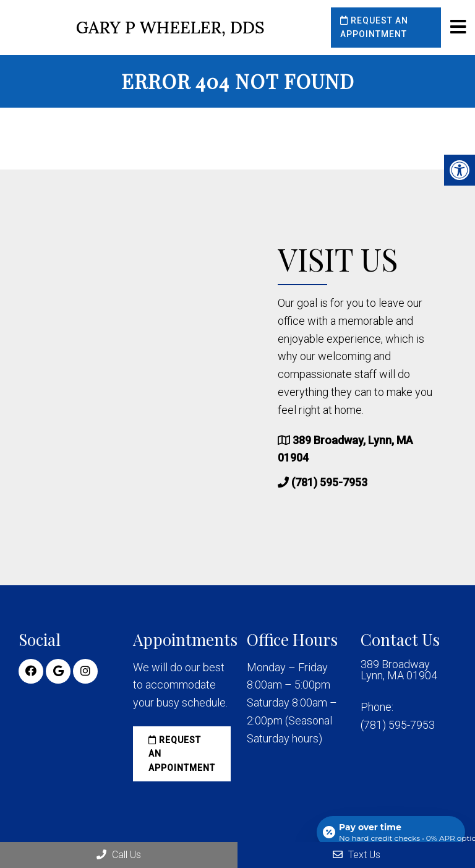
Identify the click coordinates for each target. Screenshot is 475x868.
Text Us (357, 855)
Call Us (119, 855)
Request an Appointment (374, 27)
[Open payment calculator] (391, 832)
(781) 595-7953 (329, 482)
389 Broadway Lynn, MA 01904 (399, 670)
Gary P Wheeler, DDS (170, 28)
